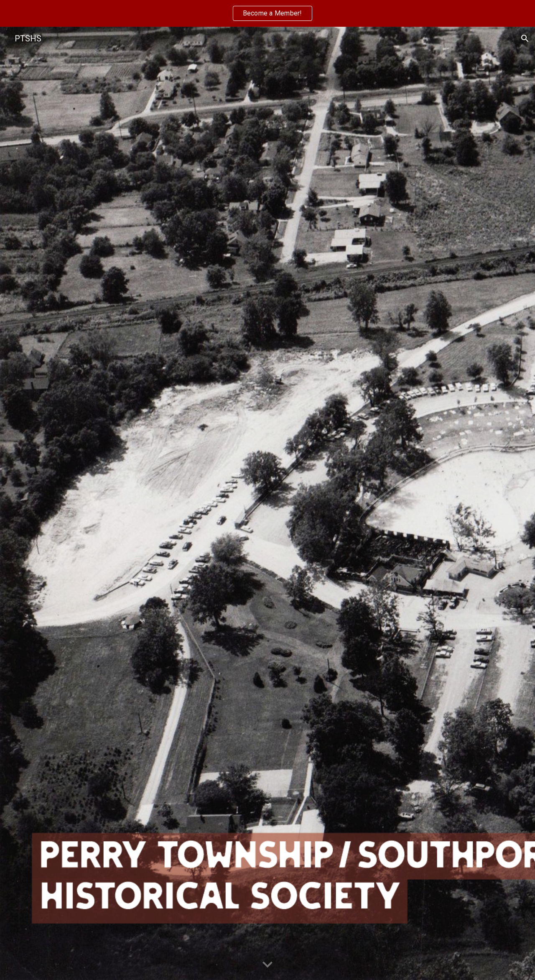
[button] (525, 38)
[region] (267, 13)
